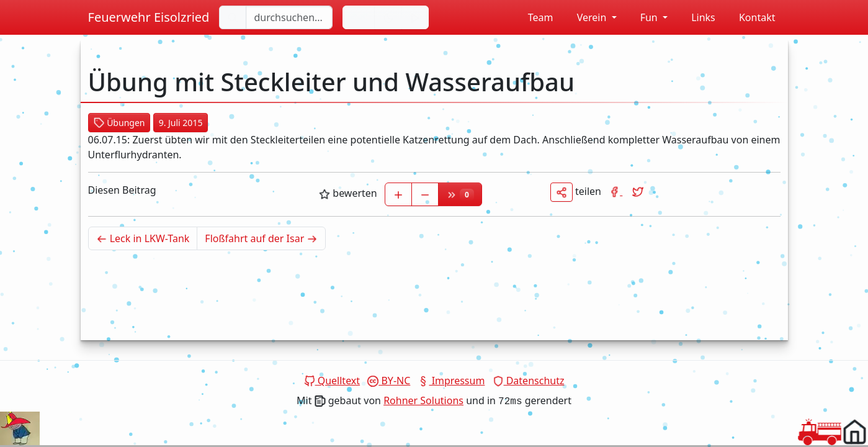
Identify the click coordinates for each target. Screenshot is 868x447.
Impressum (451, 381)
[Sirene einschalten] (415, 17)
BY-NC (389, 381)
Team (534, 17)
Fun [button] (643, 17)
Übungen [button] (119, 123)
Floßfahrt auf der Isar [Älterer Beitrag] (265, 238)
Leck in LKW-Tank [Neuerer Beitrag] (147, 238)
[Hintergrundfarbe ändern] (388, 17)
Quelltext (332, 381)
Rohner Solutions (423, 400)
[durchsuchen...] (289, 17)
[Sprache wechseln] (359, 17)
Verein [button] (586, 17)
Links (696, 17)
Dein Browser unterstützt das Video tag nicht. (20, 428)
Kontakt (750, 17)
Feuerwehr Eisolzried (149, 17)
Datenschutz (529, 381)
